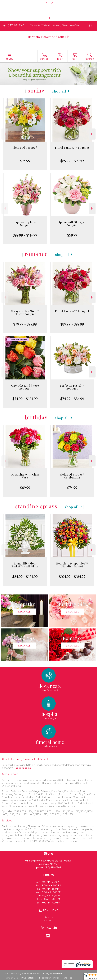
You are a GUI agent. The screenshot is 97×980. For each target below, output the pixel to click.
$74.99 (25, 161)
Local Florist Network (50, 978)
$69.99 (25, 488)
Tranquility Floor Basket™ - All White (25, 565)
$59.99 (72, 235)
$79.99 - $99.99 (25, 324)
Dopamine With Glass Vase (25, 476)
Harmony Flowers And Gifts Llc (49, 37)
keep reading (23, 768)
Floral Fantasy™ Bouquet (72, 148)
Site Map (68, 978)
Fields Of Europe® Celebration (72, 476)
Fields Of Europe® (25, 148)
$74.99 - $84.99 (72, 399)
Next (92, 134)
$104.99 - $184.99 (72, 577)
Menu (10, 59)
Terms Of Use (11, 978)
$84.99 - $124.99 (25, 577)
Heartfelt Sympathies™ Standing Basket (72, 565)
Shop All (59, 91)
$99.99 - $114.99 (25, 235)
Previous (5, 134)
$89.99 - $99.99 (72, 161)
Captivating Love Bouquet (25, 224)
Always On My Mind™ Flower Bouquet (25, 313)
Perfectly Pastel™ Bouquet (72, 387)
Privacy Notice (28, 978)
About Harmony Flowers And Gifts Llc (25, 759)
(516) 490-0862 (16, 25)
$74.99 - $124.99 (25, 399)
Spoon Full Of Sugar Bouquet (72, 224)
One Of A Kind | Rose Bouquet (25, 387)
